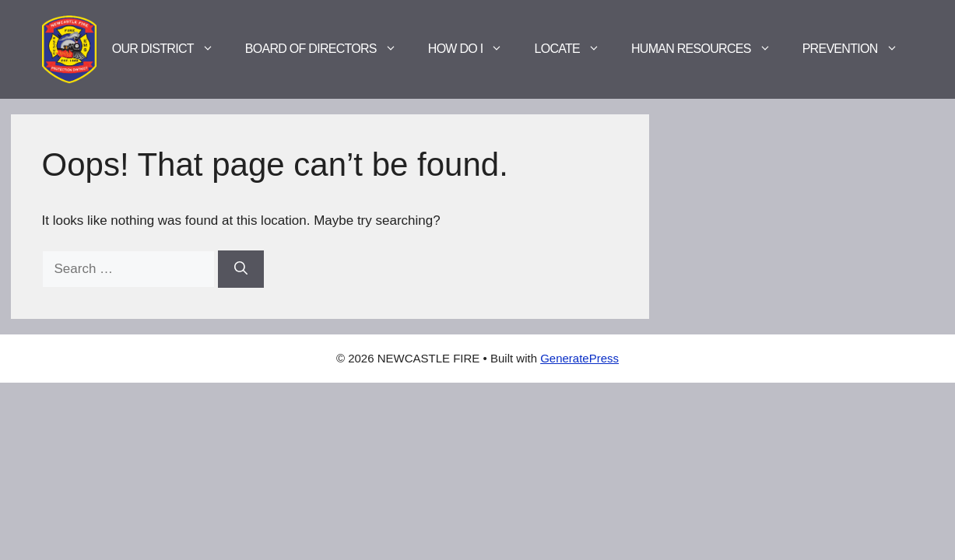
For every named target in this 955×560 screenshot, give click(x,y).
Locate (575, 49)
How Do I (474, 49)
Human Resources (709, 49)
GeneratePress (579, 358)
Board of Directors (329, 49)
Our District (171, 49)
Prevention (858, 49)
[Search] (241, 269)
